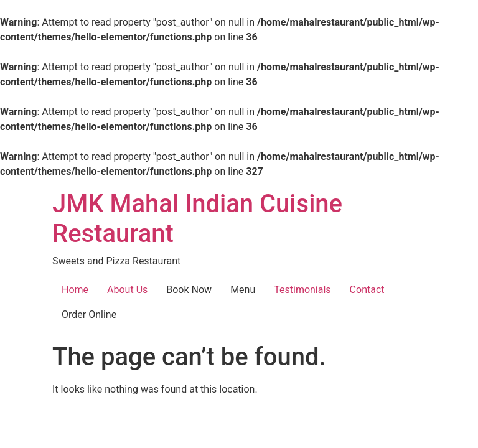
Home (75, 290)
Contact (367, 290)
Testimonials (302, 290)
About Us (127, 290)
